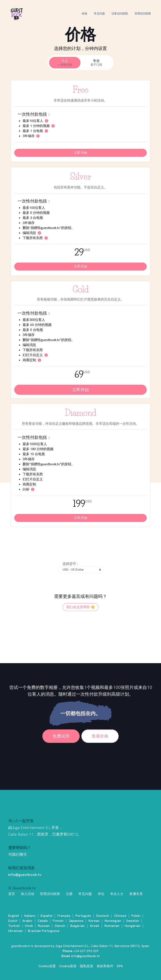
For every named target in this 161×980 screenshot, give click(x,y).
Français (64, 916)
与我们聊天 (18, 854)
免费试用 (61, 736)
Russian (44, 926)
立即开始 (80, 153)
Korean (94, 921)
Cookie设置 (47, 966)
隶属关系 (136, 894)
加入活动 (27, 894)
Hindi (29, 926)
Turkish (14, 926)
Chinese (120, 916)
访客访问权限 (120, 14)
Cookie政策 (68, 966)
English (14, 916)
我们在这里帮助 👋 (80, 607)
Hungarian (132, 926)
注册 (69, 894)
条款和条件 (105, 966)
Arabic (27, 921)
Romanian (112, 926)
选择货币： (71, 564)
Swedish (133, 921)
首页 (12, 894)
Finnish (58, 921)
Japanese (76, 921)
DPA (120, 966)
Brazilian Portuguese (44, 931)
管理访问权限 (143, 14)
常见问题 (99, 14)
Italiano (30, 916)
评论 (101, 894)
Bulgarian (77, 926)
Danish (60, 926)
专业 (96, 63)
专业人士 (117, 894)
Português (83, 916)
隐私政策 (87, 966)
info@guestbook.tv (25, 875)
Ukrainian (16, 931)
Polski (136, 916)
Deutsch (103, 916)
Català (43, 921)
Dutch (13, 921)
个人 (65, 63)
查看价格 (100, 736)
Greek (95, 926)
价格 (84, 14)
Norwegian (113, 921)
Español (46, 916)
